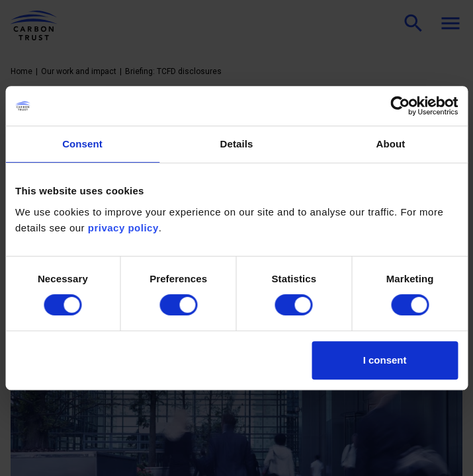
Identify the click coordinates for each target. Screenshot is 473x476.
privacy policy (123, 228)
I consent (385, 360)
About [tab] (391, 144)
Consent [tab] (82, 144)
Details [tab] (237, 144)
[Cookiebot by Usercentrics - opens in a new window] (400, 106)
